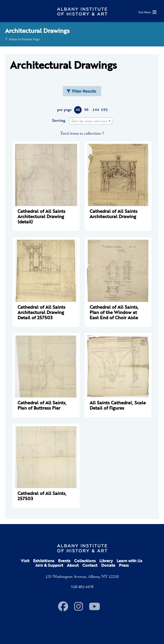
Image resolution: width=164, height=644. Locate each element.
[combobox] (91, 121)
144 (96, 110)
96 (86, 110)
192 (104, 110)
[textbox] (91, 121)
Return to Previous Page (24, 39)
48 (78, 110)
